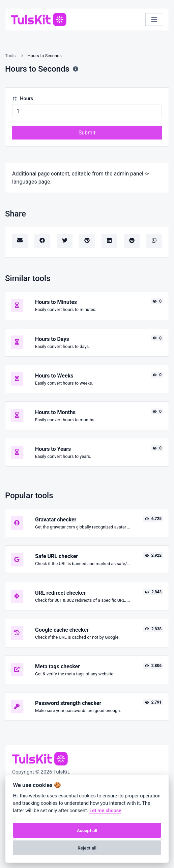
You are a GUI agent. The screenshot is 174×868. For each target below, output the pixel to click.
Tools (10, 56)
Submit (87, 133)
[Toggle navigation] (154, 20)
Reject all (87, 848)
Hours (23, 99)
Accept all (87, 830)
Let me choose (105, 811)
